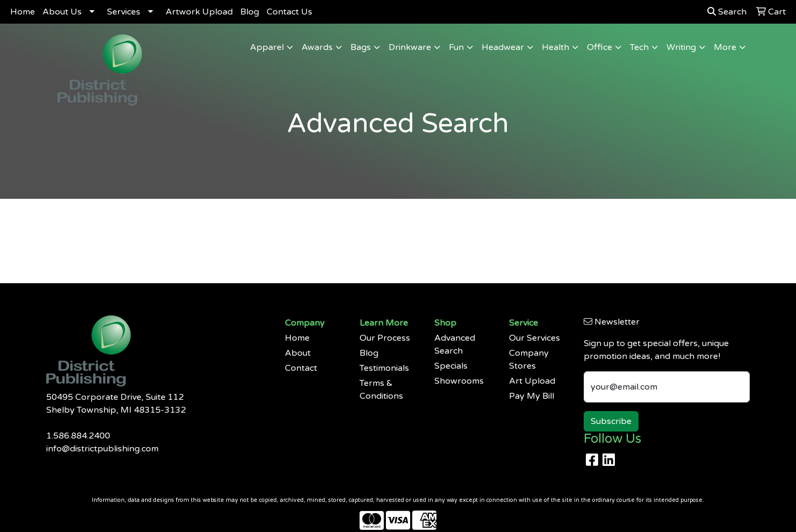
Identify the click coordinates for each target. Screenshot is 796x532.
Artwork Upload (199, 12)
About (298, 353)
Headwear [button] (503, 47)
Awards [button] (317, 47)
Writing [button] (681, 47)
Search (727, 12)
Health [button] (555, 47)
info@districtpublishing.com (102, 449)
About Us (62, 12)
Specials (451, 366)
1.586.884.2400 (78, 436)
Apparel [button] (267, 47)
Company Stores (529, 360)
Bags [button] (361, 47)
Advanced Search (455, 344)
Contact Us (289, 12)
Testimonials (384, 368)
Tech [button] (639, 47)
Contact (301, 368)
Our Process (385, 338)
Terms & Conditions (381, 390)
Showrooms (459, 381)
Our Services (535, 338)
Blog (250, 12)
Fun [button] (456, 47)
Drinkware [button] (410, 47)
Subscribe (611, 421)
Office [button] (600, 47)
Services (124, 12)
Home (23, 12)
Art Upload (532, 381)
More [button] (725, 47)
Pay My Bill (532, 396)
